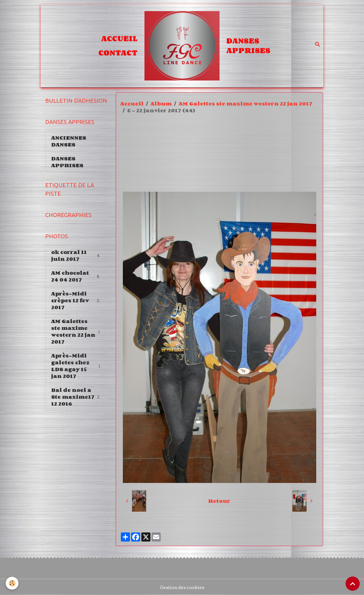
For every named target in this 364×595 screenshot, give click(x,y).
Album (161, 104)
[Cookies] (12, 583)
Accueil (119, 38)
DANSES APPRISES (248, 46)
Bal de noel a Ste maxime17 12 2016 (77, 397)
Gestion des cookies (182, 587)
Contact (118, 53)
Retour (219, 501)
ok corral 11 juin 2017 (76, 255)
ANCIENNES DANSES (69, 141)
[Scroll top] (353, 584)
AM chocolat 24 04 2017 (76, 276)
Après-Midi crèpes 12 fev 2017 (77, 300)
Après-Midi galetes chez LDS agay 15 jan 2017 (76, 366)
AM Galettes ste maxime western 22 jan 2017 (245, 104)
